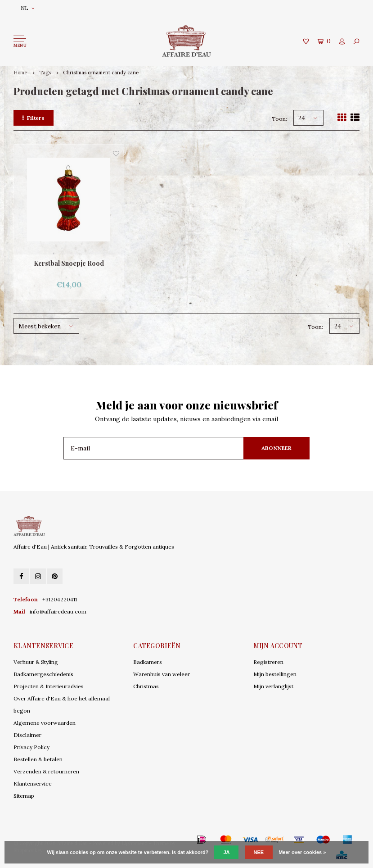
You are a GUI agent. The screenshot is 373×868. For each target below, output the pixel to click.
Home (20, 73)
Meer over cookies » (302, 852)
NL (27, 8)
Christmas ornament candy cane (101, 73)
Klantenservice (33, 784)
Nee (259, 852)
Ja (226, 852)
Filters (34, 118)
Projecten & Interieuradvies (49, 686)
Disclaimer (27, 735)
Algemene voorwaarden (45, 723)
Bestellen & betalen (38, 759)
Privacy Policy (31, 747)
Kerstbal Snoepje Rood (69, 263)
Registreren (268, 662)
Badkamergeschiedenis (43, 674)
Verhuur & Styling (36, 662)
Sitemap (24, 796)
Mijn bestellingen (275, 674)
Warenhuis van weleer (162, 674)
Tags (45, 73)
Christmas (146, 686)
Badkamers (148, 662)
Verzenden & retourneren (46, 771)
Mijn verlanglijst (273, 686)
